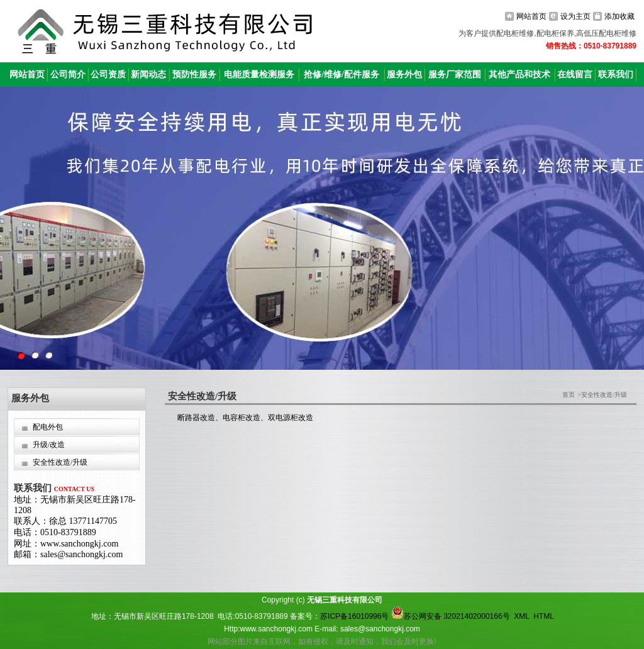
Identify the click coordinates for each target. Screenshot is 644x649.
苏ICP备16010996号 (354, 616)
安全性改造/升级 (60, 462)
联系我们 (616, 75)
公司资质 (108, 75)
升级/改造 (49, 445)
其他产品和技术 (519, 75)
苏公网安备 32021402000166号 (451, 616)
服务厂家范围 (455, 75)
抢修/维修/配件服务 (341, 75)
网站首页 (531, 16)
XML (521, 616)
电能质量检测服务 (259, 75)
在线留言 (575, 75)
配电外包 (48, 427)
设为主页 (575, 16)
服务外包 (404, 75)
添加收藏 (619, 16)
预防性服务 (194, 75)
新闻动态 (148, 75)
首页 (569, 395)
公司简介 (68, 75)
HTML (543, 616)
